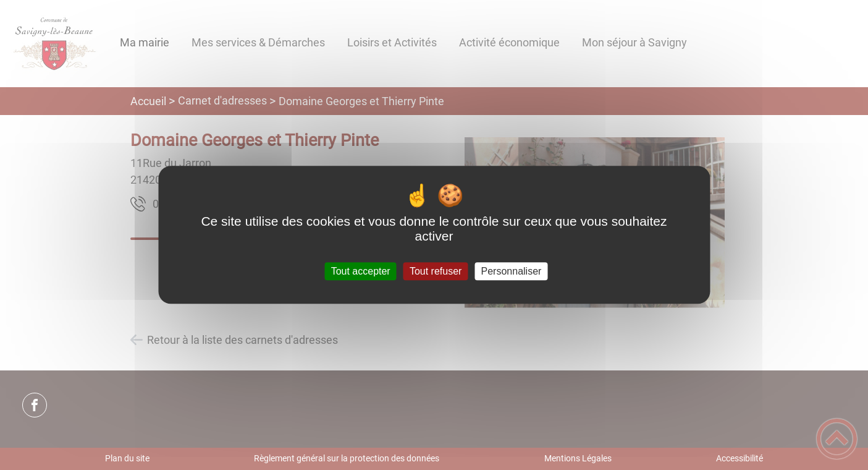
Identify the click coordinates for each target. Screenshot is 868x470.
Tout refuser (436, 271)
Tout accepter (361, 271)
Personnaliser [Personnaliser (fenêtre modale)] (512, 271)
